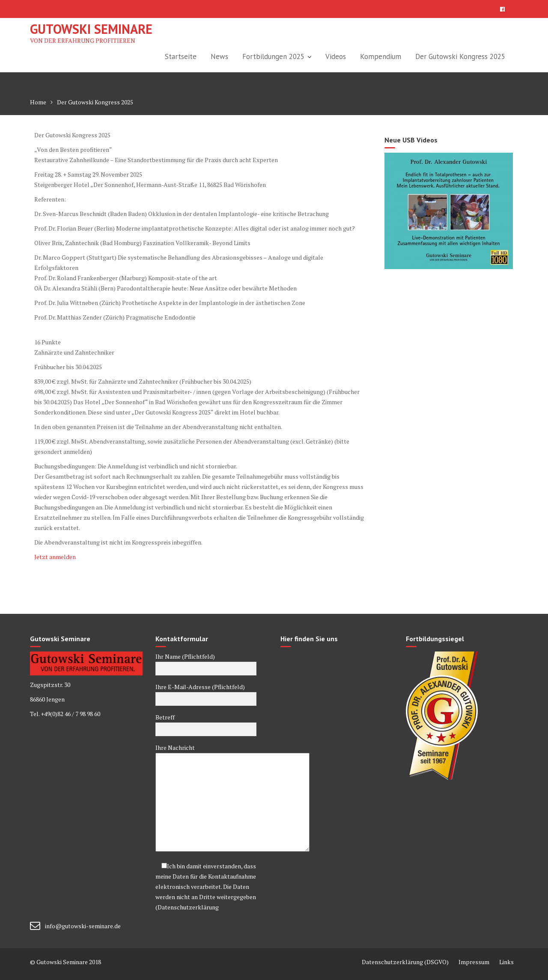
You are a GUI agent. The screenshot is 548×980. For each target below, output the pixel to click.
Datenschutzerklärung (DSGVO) (405, 962)
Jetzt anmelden (55, 557)
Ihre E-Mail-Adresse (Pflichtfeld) (206, 693)
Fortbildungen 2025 (273, 56)
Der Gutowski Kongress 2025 (460, 56)
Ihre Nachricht (206, 798)
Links (506, 962)
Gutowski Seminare (91, 29)
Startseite (181, 56)
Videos (336, 56)
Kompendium (381, 56)
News (219, 56)
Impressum (474, 962)
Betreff (206, 723)
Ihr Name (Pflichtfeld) (206, 663)
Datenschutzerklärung (188, 907)
